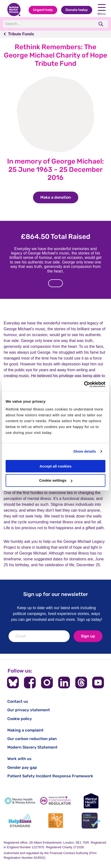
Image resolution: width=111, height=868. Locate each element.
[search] (101, 24)
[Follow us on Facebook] (30, 683)
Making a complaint (25, 730)
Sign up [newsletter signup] (88, 636)
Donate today (77, 10)
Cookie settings (56, 480)
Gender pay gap (22, 767)
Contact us (18, 701)
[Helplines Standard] (20, 821)
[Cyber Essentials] (91, 821)
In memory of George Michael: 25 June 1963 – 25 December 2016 (55, 169)
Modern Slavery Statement (32, 747)
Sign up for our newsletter (56, 594)
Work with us (19, 759)
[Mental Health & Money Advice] (20, 801)
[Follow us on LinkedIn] (64, 683)
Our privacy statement (29, 710)
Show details (85, 451)
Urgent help (43, 10)
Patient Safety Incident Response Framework (50, 776)
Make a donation (59, 197)
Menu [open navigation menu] (102, 10)
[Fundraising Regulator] (55, 801)
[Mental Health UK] (91, 801)
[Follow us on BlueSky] (13, 683)
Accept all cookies (56, 466)
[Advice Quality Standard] (55, 821)
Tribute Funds (21, 34)
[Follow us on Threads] (81, 683)
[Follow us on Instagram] (47, 683)
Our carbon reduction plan (32, 739)
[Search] (49, 24)
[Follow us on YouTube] (98, 683)
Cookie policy (20, 719)
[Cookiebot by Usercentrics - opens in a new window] (84, 384)
